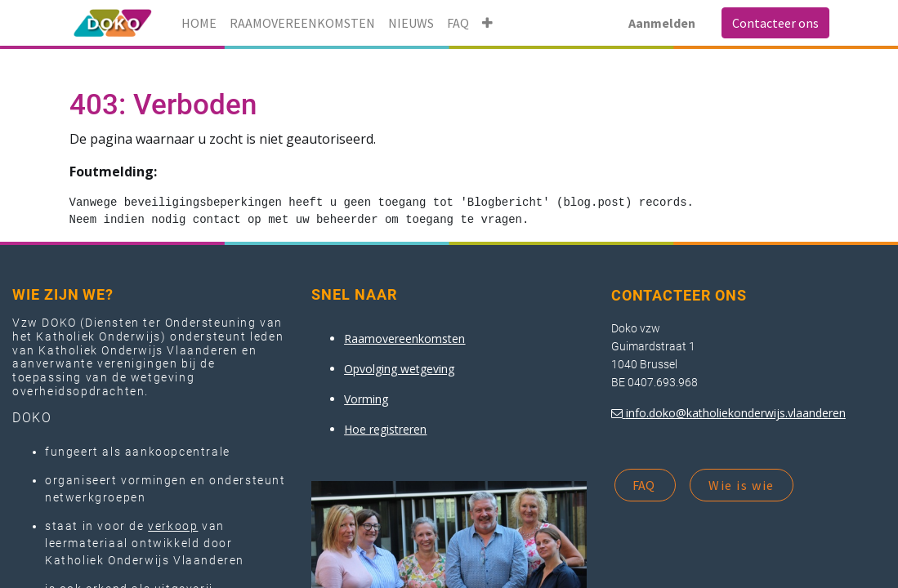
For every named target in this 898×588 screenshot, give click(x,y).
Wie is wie (742, 485)
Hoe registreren (385, 429)
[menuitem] (199, 23)
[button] (487, 23)
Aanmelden (662, 23)
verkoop (173, 526)
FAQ (645, 485)
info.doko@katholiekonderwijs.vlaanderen (736, 413)
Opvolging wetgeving (399, 369)
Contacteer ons (775, 23)
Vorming (366, 399)
